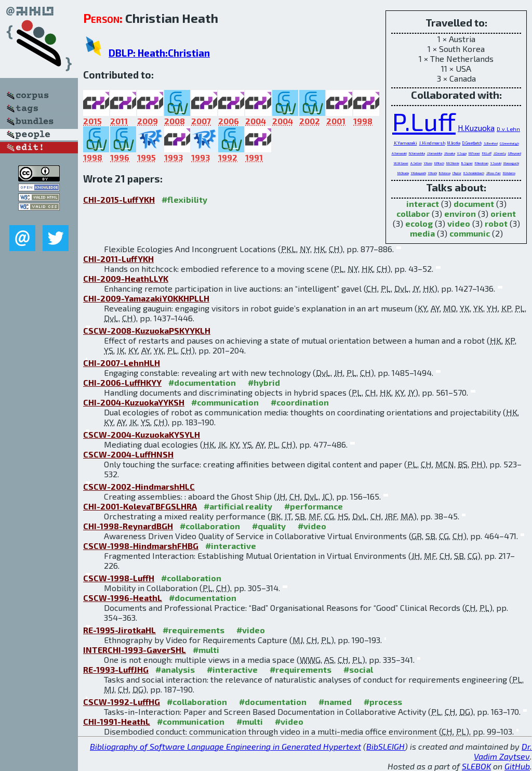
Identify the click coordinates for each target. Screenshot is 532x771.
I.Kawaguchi (511, 163)
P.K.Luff (487, 153)
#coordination (300, 402)
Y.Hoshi (433, 173)
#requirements (194, 630)
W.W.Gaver (401, 163)
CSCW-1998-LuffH (119, 578)
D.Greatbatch (472, 143)
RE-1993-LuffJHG (116, 669)
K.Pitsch (439, 163)
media (422, 233)
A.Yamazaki (399, 153)
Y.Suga (462, 153)
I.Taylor (457, 173)
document (474, 204)
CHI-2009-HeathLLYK (126, 278)
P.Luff (424, 121)
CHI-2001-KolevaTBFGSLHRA (140, 506)
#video (312, 526)
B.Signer (467, 163)
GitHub (517, 766)
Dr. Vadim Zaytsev (503, 751)
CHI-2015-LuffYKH (119, 199)
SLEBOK (476, 766)
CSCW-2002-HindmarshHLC (139, 486)
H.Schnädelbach (474, 173)
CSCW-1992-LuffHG (122, 702)
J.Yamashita (435, 153)
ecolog (419, 223)
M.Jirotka (454, 143)
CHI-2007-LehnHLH (122, 363)
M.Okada (403, 173)
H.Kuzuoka (476, 128)
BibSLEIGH (385, 746)
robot (496, 223)
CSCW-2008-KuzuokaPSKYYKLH (147, 330)
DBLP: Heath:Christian (159, 53)
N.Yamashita (417, 153)
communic (470, 233)
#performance (314, 506)
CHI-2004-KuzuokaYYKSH (134, 402)
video (459, 223)
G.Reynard (515, 153)
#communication (225, 402)
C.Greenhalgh (509, 143)
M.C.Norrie (453, 163)
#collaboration (210, 526)
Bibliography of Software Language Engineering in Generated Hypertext (225, 746)
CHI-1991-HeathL (117, 721)
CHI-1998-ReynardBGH (128, 526)
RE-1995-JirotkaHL (119, 630)
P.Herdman (482, 163)
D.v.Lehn (508, 129)
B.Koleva (445, 173)
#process (383, 702)
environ (460, 213)
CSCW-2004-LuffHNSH (128, 454)
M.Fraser (474, 153)
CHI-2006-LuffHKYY (122, 382)
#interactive (231, 546)
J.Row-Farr (494, 173)
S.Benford (491, 143)
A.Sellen (416, 163)
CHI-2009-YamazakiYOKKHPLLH (146, 298)
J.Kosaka (450, 153)
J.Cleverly (500, 153)
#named (335, 702)
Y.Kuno (428, 163)
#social (358, 669)
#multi (206, 650)
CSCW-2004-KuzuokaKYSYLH (142, 434)
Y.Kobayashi (418, 173)
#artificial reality (238, 506)
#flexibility (184, 199)
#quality (269, 526)
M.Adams (509, 173)
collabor (413, 213)
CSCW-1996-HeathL (123, 598)
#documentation (202, 382)
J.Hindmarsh (432, 143)
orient (503, 213)
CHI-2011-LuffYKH (118, 259)
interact (423, 204)
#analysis (175, 669)
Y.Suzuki (496, 163)
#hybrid (264, 382)
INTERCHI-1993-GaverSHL (135, 650)
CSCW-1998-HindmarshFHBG (141, 546)
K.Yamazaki (405, 143)
